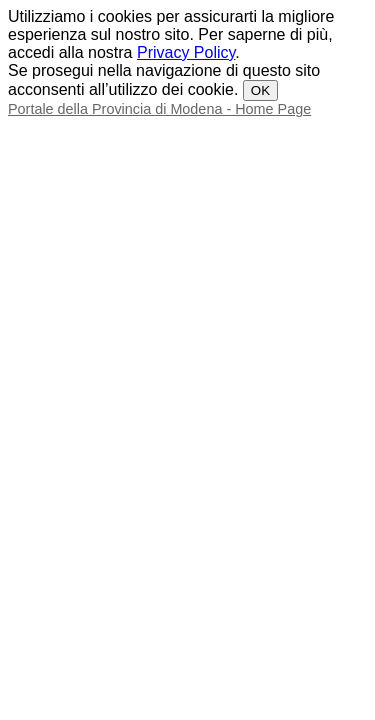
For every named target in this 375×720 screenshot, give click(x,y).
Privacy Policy (186, 52)
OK (260, 90)
